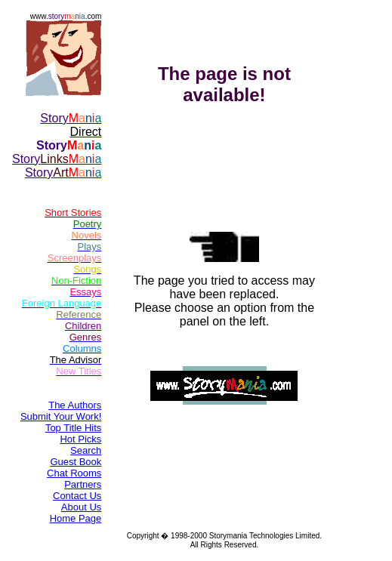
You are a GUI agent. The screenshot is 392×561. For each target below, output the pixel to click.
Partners (83, 484)
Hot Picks (80, 439)
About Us (81, 507)
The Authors (75, 405)
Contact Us (77, 496)
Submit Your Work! (61, 416)
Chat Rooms (74, 473)
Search (86, 450)
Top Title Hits (73, 428)
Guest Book (76, 462)
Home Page (76, 518)
